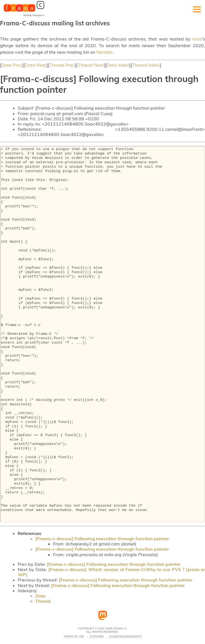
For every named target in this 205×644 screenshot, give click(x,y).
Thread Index (146, 65)
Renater (105, 52)
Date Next (36, 65)
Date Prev (12, 65)
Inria (197, 39)
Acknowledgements (125, 637)
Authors (97, 637)
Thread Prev (62, 65)
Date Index (118, 65)
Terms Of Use (74, 637)
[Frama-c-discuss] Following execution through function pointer (102, 539)
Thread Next (91, 65)
